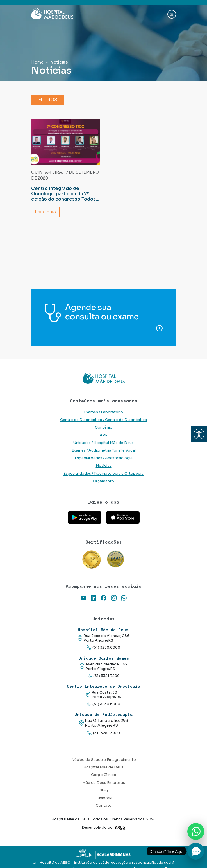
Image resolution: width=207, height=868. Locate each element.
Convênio (104, 427)
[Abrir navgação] (172, 14)
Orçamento (103, 481)
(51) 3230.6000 (103, 648)
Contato (104, 806)
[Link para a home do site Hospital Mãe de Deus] (104, 378)
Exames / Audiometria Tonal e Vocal (104, 450)
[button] (199, 434)
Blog (104, 790)
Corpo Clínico (104, 775)
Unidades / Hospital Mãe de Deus (103, 443)
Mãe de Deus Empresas (104, 783)
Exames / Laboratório (103, 412)
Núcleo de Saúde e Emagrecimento (104, 760)
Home (37, 62)
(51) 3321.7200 (104, 676)
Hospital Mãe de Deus (103, 767)
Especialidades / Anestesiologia (104, 458)
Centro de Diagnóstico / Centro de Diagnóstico (104, 420)
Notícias (104, 466)
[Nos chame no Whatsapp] (196, 831)
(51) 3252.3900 (104, 733)
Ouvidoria (103, 798)
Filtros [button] (48, 100)
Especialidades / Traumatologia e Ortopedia (103, 474)
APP (104, 435)
